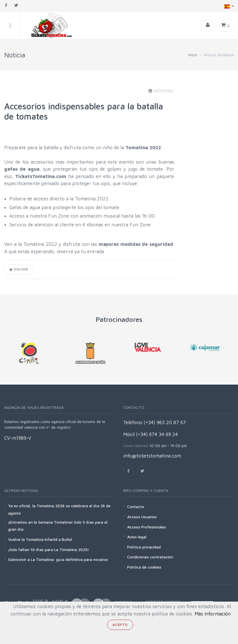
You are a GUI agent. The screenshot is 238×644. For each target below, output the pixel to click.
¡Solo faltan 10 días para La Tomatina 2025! (49, 549)
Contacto (136, 507)
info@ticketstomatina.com (152, 456)
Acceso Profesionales (147, 527)
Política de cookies (144, 567)
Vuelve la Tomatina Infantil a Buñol (40, 539)
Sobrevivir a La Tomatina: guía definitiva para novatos (58, 559)
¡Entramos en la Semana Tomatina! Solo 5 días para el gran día (58, 526)
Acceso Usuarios (142, 517)
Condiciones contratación (150, 557)
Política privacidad (144, 547)
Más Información (213, 614)
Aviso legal (137, 537)
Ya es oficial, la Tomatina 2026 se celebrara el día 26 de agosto (59, 509)
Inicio (193, 55)
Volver (19, 269)
